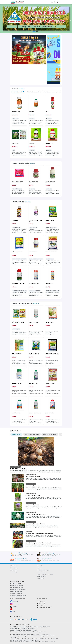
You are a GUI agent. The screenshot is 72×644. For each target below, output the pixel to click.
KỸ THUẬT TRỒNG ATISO (32, 505)
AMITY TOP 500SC (34, 322)
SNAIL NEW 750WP (18, 182)
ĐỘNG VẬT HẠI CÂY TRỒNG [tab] (50, 434)
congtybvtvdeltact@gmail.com (38, 632)
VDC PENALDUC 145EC (19, 284)
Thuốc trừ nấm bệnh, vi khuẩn (22, 304)
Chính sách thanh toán (17, 586)
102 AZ (47, 112)
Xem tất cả (22, 89)
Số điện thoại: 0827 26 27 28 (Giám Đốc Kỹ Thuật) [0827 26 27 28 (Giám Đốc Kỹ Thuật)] (24, 630)
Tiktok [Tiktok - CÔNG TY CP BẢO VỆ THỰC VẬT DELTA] (13, 607)
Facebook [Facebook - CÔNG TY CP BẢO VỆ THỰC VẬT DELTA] (14, 601)
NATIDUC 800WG (34, 354)
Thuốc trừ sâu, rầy (18, 202)
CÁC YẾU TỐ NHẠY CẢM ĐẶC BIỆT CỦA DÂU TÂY (38, 543)
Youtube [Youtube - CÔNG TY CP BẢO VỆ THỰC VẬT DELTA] (14, 609)
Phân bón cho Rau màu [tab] (50, 92)
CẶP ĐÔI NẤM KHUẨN (18, 322)
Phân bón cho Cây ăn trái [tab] (34, 92)
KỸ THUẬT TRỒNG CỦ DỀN (33, 495)
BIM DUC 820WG (17, 354)
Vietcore (53, 642)
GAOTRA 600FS (33, 182)
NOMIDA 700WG (50, 220)
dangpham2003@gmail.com (21, 632)
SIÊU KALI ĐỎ (49, 143)
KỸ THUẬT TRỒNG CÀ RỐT (33, 486)
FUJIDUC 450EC (50, 413)
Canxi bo (31, 112)
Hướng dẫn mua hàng (16, 594)
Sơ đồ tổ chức (14, 570)
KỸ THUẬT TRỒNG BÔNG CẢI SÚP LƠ (36, 514)
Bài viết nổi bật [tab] (16, 434)
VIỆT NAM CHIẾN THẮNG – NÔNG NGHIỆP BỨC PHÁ (39, 533)
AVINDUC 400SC (17, 383)
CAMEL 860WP (50, 322)
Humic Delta (16, 143)
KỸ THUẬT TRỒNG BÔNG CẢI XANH (35, 524)
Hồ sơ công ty (14, 568)
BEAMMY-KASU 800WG (52, 354)
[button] (34, 32)
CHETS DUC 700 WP (51, 252)
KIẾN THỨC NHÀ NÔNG (15, 467)
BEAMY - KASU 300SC (35, 413)
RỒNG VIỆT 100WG (17, 252)
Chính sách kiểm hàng (16, 592)
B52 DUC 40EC (33, 252)
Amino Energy (16, 112)
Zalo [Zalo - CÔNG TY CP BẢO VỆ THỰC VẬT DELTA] (13, 611)
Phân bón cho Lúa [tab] (19, 92)
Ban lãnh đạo (14, 572)
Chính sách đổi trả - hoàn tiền (18, 590)
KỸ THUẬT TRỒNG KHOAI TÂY (18, 469)
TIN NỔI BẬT (29, 532)
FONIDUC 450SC (50, 182)
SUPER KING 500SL (34, 284)
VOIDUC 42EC (49, 284)
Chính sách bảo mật (16, 584)
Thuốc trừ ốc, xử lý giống (20, 163)
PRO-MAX (32, 143)
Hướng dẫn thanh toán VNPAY (18, 596)
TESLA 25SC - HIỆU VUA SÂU (35, 221)
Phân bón (15, 89)
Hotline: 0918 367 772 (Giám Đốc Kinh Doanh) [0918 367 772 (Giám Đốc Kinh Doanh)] (23, 628)
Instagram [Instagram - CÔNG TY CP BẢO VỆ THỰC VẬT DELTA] (14, 604)
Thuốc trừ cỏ (40, 578)
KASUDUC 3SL (16, 413)
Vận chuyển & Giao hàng (17, 588)
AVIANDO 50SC (33, 383)
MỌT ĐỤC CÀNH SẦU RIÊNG (33, 476)
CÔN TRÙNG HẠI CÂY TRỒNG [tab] (32, 434)
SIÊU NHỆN (15, 220)
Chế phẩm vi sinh (42, 576)
